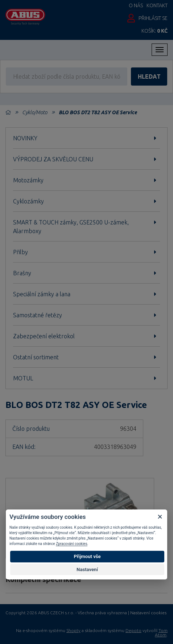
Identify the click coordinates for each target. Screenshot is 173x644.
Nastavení (87, 569)
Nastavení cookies (148, 613)
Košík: (155, 31)
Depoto (133, 630)
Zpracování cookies (71, 544)
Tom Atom (161, 633)
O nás (136, 5)
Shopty (73, 630)
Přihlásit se (153, 18)
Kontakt (157, 5)
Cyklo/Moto (35, 112)
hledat (149, 77)
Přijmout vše (87, 556)
